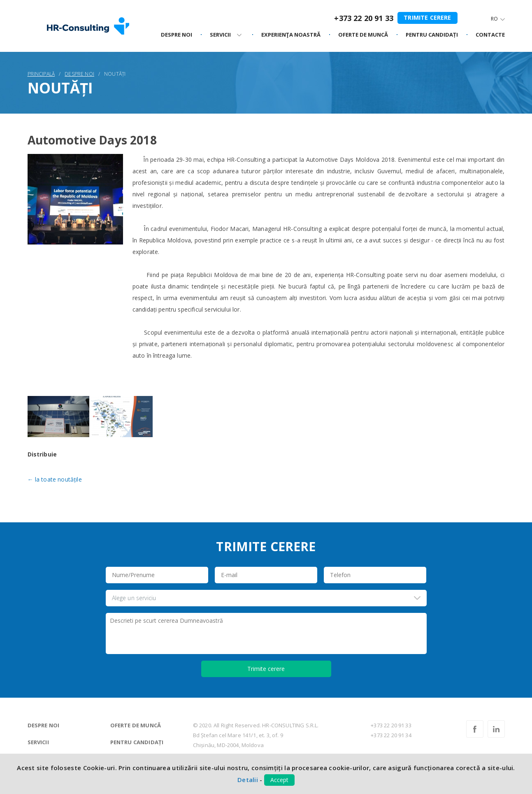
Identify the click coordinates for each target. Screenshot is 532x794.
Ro (494, 19)
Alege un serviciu (134, 598)
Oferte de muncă (136, 725)
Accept (279, 780)
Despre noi (177, 35)
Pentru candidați (137, 742)
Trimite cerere (427, 17)
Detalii (248, 780)
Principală (41, 74)
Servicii (38, 742)
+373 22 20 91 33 (364, 18)
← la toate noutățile (55, 479)
